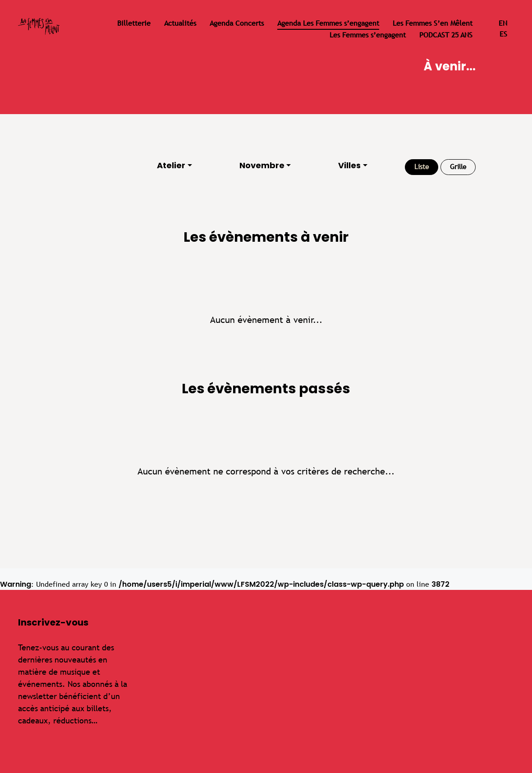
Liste (422, 167)
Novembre (262, 165)
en (503, 23)
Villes (349, 165)
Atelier (171, 165)
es (503, 34)
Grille (458, 167)
